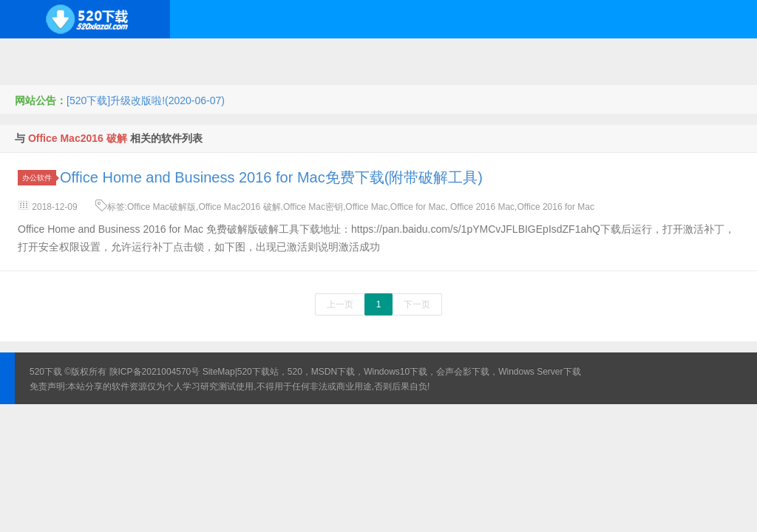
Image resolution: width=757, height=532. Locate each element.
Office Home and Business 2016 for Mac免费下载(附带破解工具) (271, 177)
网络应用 (354, 58)
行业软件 (569, 58)
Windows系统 (46, 58)
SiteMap (219, 372)
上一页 (340, 304)
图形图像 (641, 58)
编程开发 (200, 58)
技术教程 (426, 58)
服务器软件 (277, 58)
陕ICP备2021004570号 (155, 372)
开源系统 (129, 58)
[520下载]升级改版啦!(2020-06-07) (146, 100)
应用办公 (498, 58)
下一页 (417, 304)
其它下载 (713, 58)
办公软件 (39, 178)
